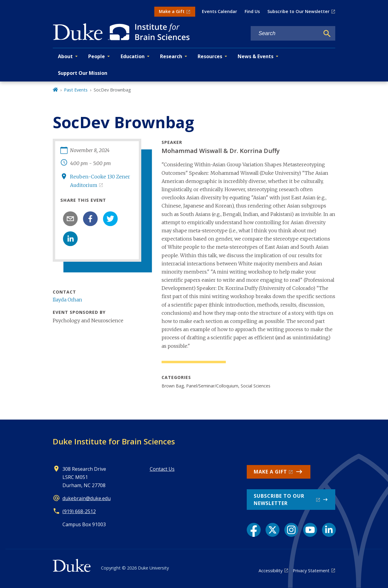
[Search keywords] (285, 33)
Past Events (76, 90)
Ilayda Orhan (67, 300)
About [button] (65, 56)
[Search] (327, 34)
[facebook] (90, 219)
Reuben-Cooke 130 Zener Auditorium (100, 181)
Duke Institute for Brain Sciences (114, 441)
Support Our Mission (83, 73)
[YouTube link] (310, 530)
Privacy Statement (311, 571)
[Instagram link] (291, 530)
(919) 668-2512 (79, 511)
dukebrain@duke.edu (87, 498)
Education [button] (133, 56)
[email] (70, 219)
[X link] (273, 530)
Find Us (252, 11)
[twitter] (110, 219)
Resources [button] (210, 56)
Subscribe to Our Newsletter (298, 11)
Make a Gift (172, 11)
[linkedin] (70, 239)
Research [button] (171, 56)
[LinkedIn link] (329, 530)
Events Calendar (219, 11)
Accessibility (271, 571)
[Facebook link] (254, 530)
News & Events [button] (256, 56)
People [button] (97, 56)
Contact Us (162, 469)
